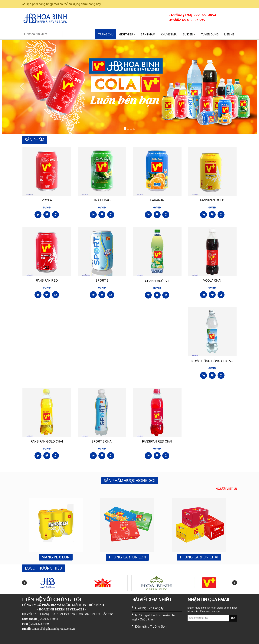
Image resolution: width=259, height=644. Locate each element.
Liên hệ (229, 35)
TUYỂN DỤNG (210, 35)
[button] (19, 87)
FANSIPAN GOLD (212, 200)
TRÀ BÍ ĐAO (102, 200)
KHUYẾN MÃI (169, 35)
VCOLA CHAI (212, 281)
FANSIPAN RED (47, 281)
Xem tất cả (230, 140)
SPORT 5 (102, 281)
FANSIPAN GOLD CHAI (47, 441)
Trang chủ (106, 35)
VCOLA (47, 200)
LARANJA (157, 200)
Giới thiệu (127, 35)
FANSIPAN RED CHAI (157, 441)
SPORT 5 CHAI (102, 441)
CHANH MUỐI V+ (157, 281)
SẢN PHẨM (148, 35)
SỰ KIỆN (189, 35)
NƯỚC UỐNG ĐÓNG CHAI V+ (212, 361)
